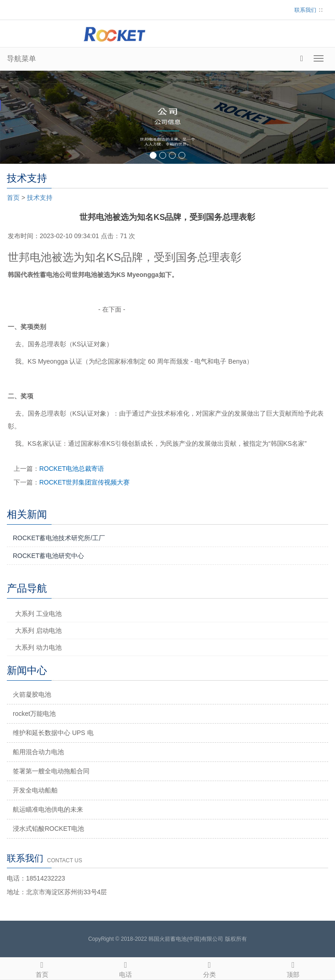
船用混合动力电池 (38, 752)
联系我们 (305, 10)
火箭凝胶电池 (32, 694)
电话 (126, 968)
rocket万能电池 (34, 714)
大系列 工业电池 (38, 614)
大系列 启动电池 (38, 631)
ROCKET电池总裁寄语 (72, 469)
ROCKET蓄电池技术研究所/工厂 (59, 538)
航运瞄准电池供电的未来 (48, 809)
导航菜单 (21, 59)
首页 (13, 198)
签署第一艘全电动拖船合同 (51, 771)
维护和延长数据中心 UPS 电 (53, 733)
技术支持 (40, 198)
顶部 (293, 968)
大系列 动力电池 (38, 647)
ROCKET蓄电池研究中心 (48, 556)
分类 (209, 968)
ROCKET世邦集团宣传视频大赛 (84, 482)
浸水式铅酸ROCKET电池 (48, 829)
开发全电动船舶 (35, 790)
